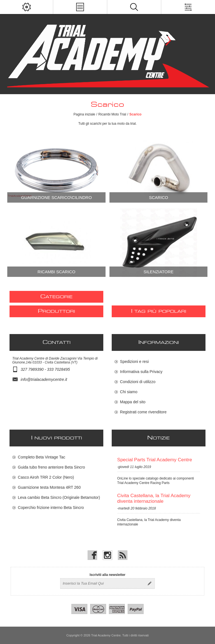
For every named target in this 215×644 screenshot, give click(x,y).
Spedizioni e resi (135, 362)
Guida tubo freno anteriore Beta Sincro (52, 467)
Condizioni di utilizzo (138, 382)
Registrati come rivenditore (143, 412)
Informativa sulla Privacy (141, 372)
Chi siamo (129, 392)
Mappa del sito (133, 402)
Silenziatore (159, 272)
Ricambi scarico (56, 272)
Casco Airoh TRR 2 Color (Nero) (46, 477)
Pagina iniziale (84, 114)
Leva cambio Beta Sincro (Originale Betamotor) (59, 497)
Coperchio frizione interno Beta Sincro (51, 508)
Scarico (158, 197)
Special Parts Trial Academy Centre (155, 460)
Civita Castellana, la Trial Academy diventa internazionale (154, 498)
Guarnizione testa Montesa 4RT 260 (49, 487)
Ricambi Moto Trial (112, 114)
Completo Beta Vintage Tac (42, 457)
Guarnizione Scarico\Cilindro (56, 197)
